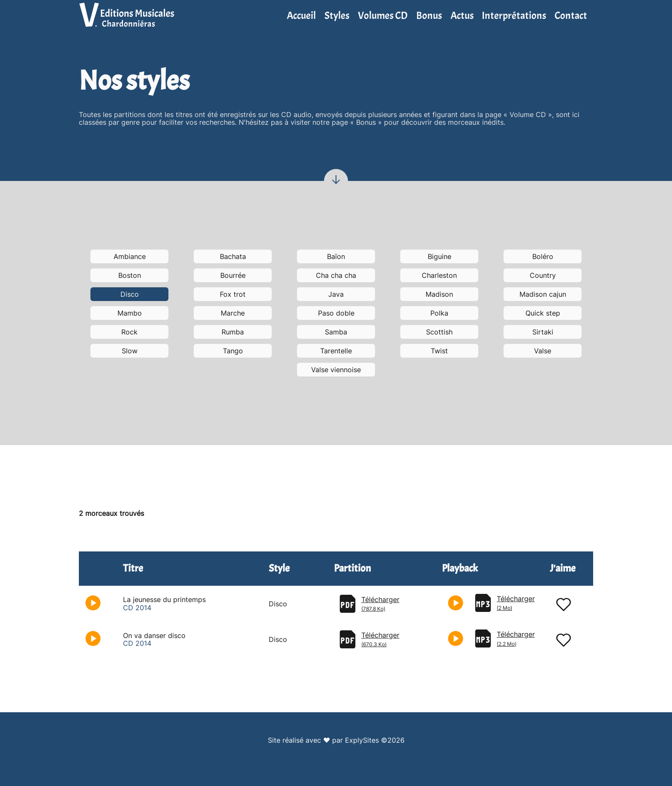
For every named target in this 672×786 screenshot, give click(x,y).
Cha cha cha (336, 275)
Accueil (301, 15)
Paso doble (336, 313)
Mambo (130, 313)
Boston (130, 275)
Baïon (336, 256)
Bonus (429, 15)
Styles (337, 15)
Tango (233, 351)
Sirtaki (543, 332)
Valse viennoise (336, 370)
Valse (543, 351)
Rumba (233, 332)
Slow (130, 351)
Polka (439, 313)
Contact (571, 15)
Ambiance (130, 256)
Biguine (439, 256)
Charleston (439, 275)
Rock (129, 332)
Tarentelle (336, 351)
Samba (336, 332)
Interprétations (514, 15)
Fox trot (233, 294)
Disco (130, 294)
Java (336, 294)
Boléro (543, 256)
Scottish (439, 332)
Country (543, 275)
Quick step (543, 313)
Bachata (233, 256)
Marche (233, 313)
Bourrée (233, 275)
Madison (439, 294)
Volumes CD (383, 15)
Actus (462, 15)
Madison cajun (543, 294)
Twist (439, 351)
